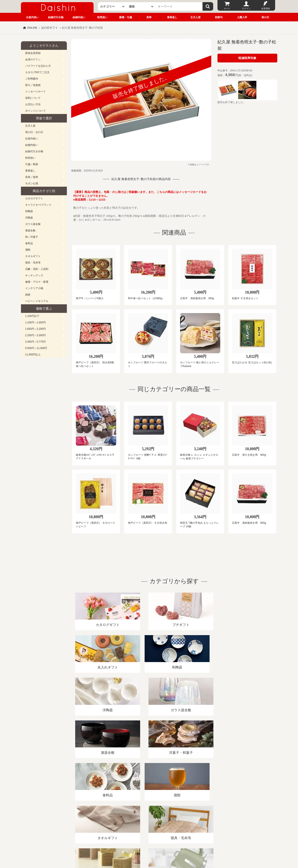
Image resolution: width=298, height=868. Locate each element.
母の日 (265, 17)
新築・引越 (126, 17)
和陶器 (29, 211)
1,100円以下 (32, 316)
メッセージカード (35, 92)
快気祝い (102, 17)
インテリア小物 (34, 288)
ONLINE (32, 28)
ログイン (246, 8)
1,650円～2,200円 (35, 329)
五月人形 (195, 17)
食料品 (29, 243)
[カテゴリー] (112, 6)
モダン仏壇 (32, 183)
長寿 (149, 17)
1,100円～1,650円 (35, 322)
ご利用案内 (32, 79)
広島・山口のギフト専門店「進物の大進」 (149, 842)
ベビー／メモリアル (37, 301)
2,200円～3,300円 (35, 335)
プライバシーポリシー (147, 819)
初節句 (219, 17)
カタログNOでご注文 (37, 72)
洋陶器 (29, 218)
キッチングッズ (34, 275)
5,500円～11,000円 (36, 348)
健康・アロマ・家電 (37, 282)
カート (227, 8)
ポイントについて (35, 111)
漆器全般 (30, 231)
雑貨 (28, 295)
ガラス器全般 (33, 224)
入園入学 (242, 17)
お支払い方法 (33, 104)
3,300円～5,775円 (35, 342)
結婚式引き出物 (34, 151)
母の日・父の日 (34, 132)
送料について (33, 98)
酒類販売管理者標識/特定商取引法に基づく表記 (97, 819)
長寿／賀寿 (32, 177)
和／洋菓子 (32, 237)
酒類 (28, 250)
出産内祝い (32, 17)
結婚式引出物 (56, 17)
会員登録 (266, 8)
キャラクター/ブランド (38, 205)
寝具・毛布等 (33, 263)
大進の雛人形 (149, 847)
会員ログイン (33, 59)
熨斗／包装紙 (33, 85)
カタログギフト (34, 198)
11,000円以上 (33, 355)
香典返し (172, 17)
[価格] (141, 6)
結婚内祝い (79, 17)
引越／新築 (32, 164)
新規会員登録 (33, 53)
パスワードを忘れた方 (38, 66)
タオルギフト (33, 256)
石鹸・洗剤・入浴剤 (37, 269)
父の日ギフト (50, 28)
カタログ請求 (175, 819)
